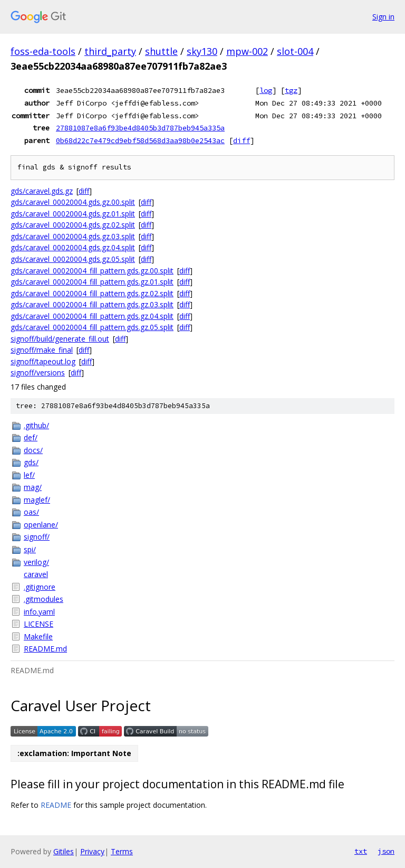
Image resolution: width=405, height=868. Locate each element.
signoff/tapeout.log (43, 361)
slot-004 (295, 51)
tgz (291, 90)
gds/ (31, 462)
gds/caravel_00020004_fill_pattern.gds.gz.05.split (92, 327)
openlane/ (41, 525)
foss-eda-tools (43, 51)
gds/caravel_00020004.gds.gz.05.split (73, 259)
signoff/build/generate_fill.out (60, 339)
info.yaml (39, 612)
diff (242, 140)
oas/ (31, 512)
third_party (110, 51)
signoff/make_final (42, 350)
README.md (45, 649)
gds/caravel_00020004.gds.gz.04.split (73, 247)
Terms (122, 851)
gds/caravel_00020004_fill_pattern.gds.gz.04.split (92, 316)
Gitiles (64, 851)
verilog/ (36, 562)
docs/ (33, 450)
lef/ (29, 475)
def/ (31, 437)
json (386, 851)
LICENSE (38, 624)
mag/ (33, 487)
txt (361, 851)
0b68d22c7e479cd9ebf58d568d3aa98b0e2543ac (140, 140)
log (266, 90)
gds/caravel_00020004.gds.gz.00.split (73, 202)
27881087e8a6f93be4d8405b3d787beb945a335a (140, 128)
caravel (36, 574)
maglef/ (37, 500)
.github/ (36, 425)
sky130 (202, 51)
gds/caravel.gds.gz (42, 191)
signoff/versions (38, 372)
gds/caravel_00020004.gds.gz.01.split (73, 214)
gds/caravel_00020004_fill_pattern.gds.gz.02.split (92, 293)
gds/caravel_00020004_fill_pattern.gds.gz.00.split (92, 271)
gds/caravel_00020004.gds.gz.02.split (73, 225)
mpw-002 (247, 51)
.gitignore (40, 587)
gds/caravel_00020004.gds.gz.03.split (73, 236)
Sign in (383, 17)
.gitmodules (44, 599)
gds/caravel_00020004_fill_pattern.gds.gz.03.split (92, 304)
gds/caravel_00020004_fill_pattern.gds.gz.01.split (92, 282)
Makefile (38, 636)
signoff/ (37, 537)
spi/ (30, 549)
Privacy (92, 851)
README (56, 805)
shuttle (161, 51)
